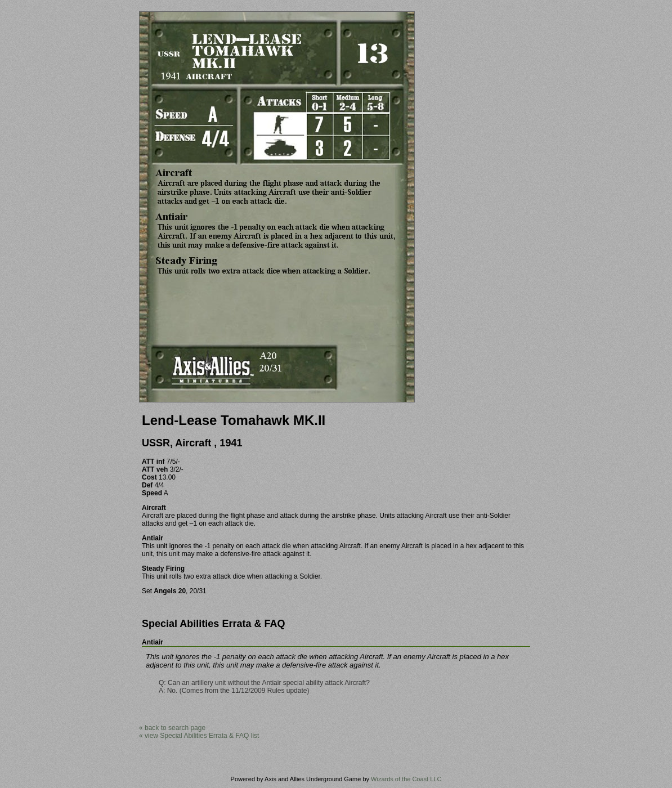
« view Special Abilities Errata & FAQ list (199, 736)
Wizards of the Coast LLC (406, 779)
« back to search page (172, 728)
